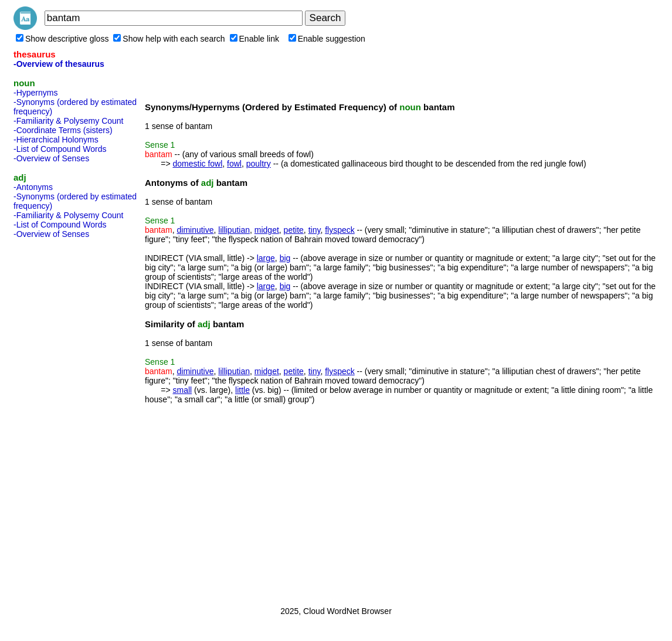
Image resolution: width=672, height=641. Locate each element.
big (285, 258)
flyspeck (340, 230)
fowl (234, 164)
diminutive (195, 230)
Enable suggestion (327, 39)
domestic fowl (197, 164)
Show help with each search (169, 39)
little (242, 390)
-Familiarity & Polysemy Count (69, 121)
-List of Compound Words (60, 149)
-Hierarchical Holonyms (56, 140)
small (182, 390)
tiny (315, 230)
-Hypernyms (35, 93)
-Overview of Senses (51, 158)
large (266, 258)
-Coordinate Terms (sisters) (63, 130)
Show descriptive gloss (62, 39)
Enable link (255, 39)
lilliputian (234, 230)
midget (267, 230)
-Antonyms (33, 187)
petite (294, 230)
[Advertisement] (60, 419)
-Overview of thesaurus (59, 64)
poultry (259, 164)
